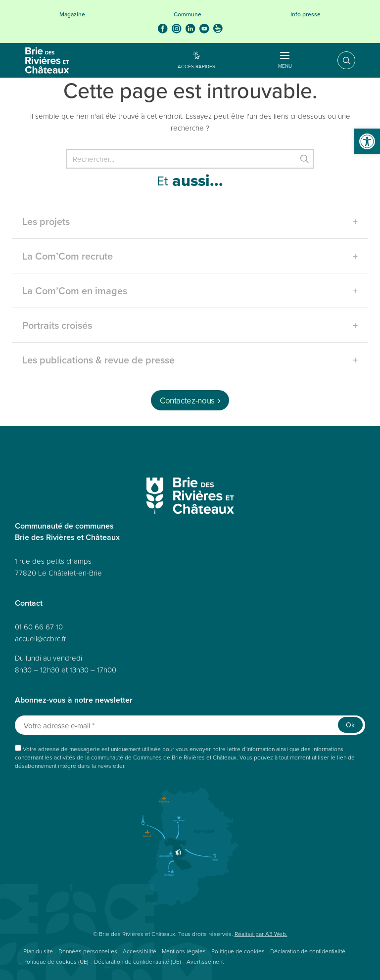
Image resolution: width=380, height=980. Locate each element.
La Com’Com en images (75, 290)
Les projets (46, 221)
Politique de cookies (238, 951)
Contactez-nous (187, 401)
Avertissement (205, 961)
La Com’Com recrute (68, 256)
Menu (285, 62)
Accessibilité (140, 951)
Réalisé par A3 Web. (261, 934)
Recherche (339, 60)
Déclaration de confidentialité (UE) (138, 961)
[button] (367, 141)
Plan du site (38, 951)
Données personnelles (88, 951)
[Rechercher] (190, 159)
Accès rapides (196, 66)
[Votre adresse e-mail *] (190, 725)
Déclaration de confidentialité (308, 951)
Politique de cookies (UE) (56, 961)
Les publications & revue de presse (98, 360)
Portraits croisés (57, 325)
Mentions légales (184, 951)
